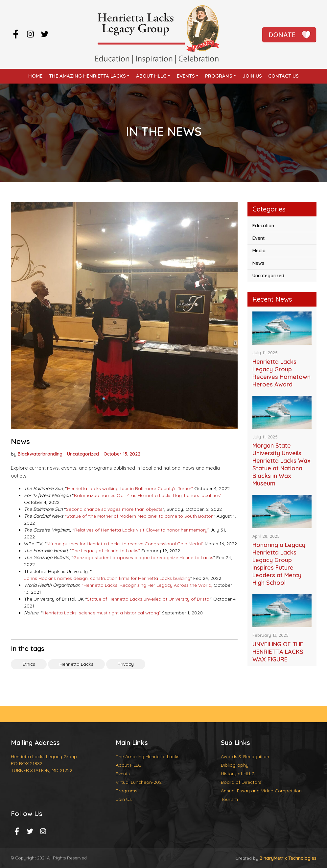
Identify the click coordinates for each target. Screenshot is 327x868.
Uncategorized (83, 454)
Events (186, 76)
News (258, 263)
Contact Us (283, 76)
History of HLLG (238, 774)
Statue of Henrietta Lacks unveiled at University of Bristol (149, 599)
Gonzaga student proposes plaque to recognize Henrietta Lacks (143, 558)
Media (259, 251)
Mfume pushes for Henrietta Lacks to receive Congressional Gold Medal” (125, 544)
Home (35, 76)
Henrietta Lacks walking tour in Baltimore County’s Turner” (130, 488)
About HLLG (151, 76)
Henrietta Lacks (76, 664)
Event (258, 238)
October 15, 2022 (122, 454)
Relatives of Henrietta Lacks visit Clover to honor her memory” (142, 530)
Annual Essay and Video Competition (261, 791)
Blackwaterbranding (40, 454)
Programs (219, 76)
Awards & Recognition (245, 756)
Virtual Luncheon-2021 (140, 782)
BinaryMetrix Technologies (288, 858)
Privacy (126, 664)
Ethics (29, 664)
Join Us (252, 76)
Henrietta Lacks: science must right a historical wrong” (102, 613)
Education (263, 226)
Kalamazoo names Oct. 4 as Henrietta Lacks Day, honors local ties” (148, 495)
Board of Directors (241, 782)
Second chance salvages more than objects (114, 509)
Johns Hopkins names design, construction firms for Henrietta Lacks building (107, 578)
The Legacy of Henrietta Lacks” (106, 551)
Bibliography (235, 765)
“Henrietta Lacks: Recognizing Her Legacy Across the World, (147, 585)
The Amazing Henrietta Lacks (87, 76)
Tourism (229, 799)
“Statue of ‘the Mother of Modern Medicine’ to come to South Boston (139, 516)
